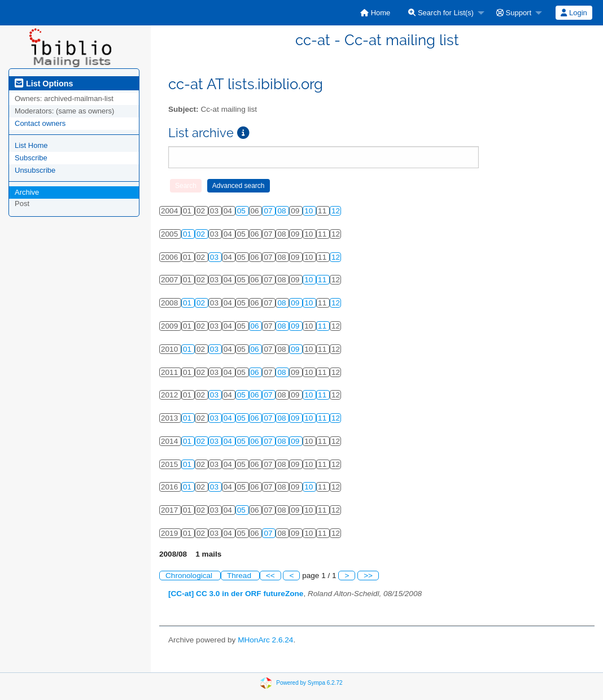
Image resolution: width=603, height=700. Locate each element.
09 (296, 303)
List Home (31, 145)
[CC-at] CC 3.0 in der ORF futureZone (236, 594)
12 (336, 211)
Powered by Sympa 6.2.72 (309, 682)
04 (229, 418)
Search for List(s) (441, 13)
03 (215, 257)
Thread (240, 576)
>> (368, 576)
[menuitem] (375, 13)
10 (310, 211)
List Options (44, 84)
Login (574, 13)
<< (270, 576)
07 (269, 211)
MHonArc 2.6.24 (265, 640)
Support (514, 13)
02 (202, 234)
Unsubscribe (35, 170)
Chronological (190, 576)
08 (283, 211)
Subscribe (31, 158)
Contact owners (40, 123)
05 (242, 211)
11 (323, 280)
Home (375, 13)
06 (256, 326)
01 (188, 234)
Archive (27, 192)
